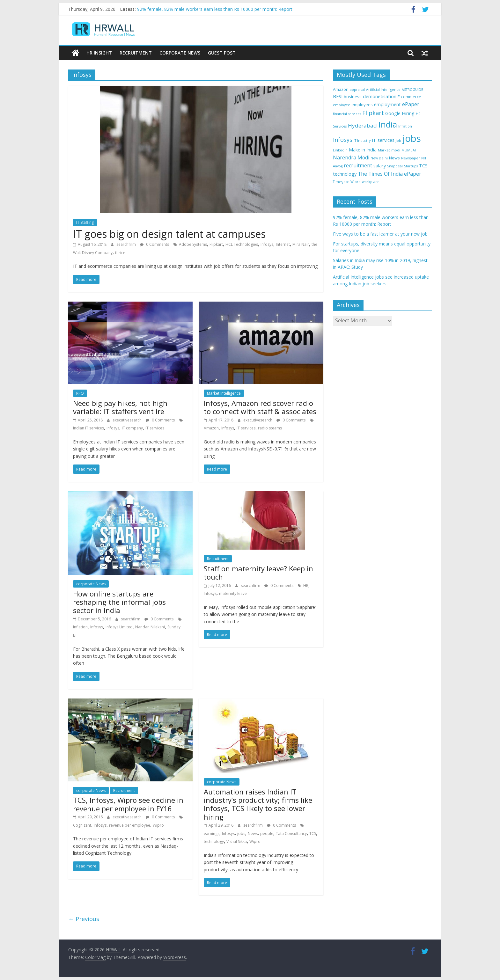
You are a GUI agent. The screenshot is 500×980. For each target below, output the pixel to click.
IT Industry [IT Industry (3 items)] (362, 141)
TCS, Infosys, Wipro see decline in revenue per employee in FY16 (128, 804)
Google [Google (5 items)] (393, 113)
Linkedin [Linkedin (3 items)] (340, 150)
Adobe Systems (193, 244)
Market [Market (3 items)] (384, 150)
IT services (155, 428)
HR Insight (99, 53)
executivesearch (128, 420)
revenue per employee (130, 825)
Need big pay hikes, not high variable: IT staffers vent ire (120, 407)
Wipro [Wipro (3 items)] (356, 182)
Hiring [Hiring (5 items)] (408, 113)
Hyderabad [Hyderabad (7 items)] (362, 125)
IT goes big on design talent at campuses (169, 234)
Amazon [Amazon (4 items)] (341, 89)
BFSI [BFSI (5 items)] (338, 96)
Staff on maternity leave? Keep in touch (258, 572)
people (267, 833)
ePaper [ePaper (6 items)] (411, 104)
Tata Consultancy (291, 833)
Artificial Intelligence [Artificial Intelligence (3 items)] (383, 89)
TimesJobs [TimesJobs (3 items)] (341, 182)
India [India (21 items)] (388, 124)
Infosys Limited (119, 627)
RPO (80, 393)
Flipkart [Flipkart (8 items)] (373, 113)
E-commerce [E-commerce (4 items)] (409, 97)
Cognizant (82, 825)
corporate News (91, 584)
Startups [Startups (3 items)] (411, 166)
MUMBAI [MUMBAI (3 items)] (409, 150)
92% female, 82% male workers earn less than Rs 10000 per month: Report (215, 9)
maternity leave (233, 593)
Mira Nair (301, 244)
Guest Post (222, 53)
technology (214, 841)
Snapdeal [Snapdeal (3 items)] (395, 166)
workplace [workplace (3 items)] (371, 182)
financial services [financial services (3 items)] (347, 114)
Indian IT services (88, 428)
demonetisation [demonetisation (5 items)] (380, 96)
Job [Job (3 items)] (398, 141)
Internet (283, 244)
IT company (132, 428)
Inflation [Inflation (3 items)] (405, 126)
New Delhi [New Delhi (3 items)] (379, 158)
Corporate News (180, 53)
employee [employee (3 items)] (342, 105)
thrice (120, 252)
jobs (241, 833)
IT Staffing (85, 222)
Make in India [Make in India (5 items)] (363, 150)
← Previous (84, 919)
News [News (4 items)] (394, 157)
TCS (313, 833)
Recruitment (136, 53)
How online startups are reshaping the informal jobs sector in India (119, 602)
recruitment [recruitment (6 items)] (358, 165)
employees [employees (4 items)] (362, 104)
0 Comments (154, 244)
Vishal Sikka (237, 841)
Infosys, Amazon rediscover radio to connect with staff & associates (260, 407)
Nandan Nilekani (150, 627)
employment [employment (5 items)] (387, 104)
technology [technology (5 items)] (345, 174)
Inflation (80, 627)
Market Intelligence (224, 393)
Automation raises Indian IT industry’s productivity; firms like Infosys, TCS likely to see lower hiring (258, 804)
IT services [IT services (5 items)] (383, 140)
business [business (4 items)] (353, 97)
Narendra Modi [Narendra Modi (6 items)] (351, 157)
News (253, 833)
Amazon (211, 428)
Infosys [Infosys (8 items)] (343, 140)
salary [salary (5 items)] (380, 166)
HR (306, 585)
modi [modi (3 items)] (396, 150)
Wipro (158, 825)
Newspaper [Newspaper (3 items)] (411, 158)
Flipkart (216, 244)
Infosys (267, 244)
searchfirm (127, 244)
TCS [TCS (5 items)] (423, 166)
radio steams (270, 428)
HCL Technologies (242, 244)
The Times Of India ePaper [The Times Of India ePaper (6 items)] (390, 173)
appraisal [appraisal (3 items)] (357, 89)
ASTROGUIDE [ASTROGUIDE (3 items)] (412, 89)
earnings (212, 833)
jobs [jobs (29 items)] (412, 138)
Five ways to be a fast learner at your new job (380, 234)
